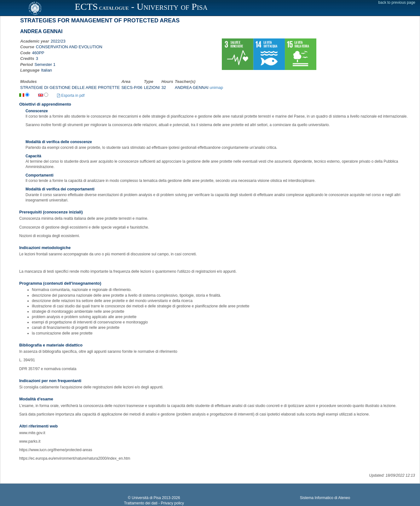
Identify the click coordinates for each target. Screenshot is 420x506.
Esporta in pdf (71, 96)
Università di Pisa (146, 498)
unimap (216, 87)
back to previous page (397, 3)
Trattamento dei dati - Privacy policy (154, 503)
